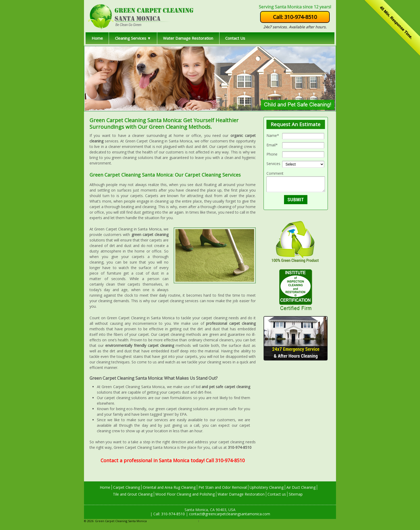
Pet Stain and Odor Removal (223, 487)
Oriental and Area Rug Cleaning (169, 487)
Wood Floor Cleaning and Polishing (185, 494)
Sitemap (296, 494)
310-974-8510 (172, 514)
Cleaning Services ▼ (133, 38)
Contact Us (235, 38)
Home (97, 38)
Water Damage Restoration (188, 38)
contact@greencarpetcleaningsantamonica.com (229, 514)
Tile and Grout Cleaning (133, 494)
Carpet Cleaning (127, 487)
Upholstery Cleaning (267, 487)
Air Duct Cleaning (301, 487)
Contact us (277, 494)
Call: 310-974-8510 (295, 17)
